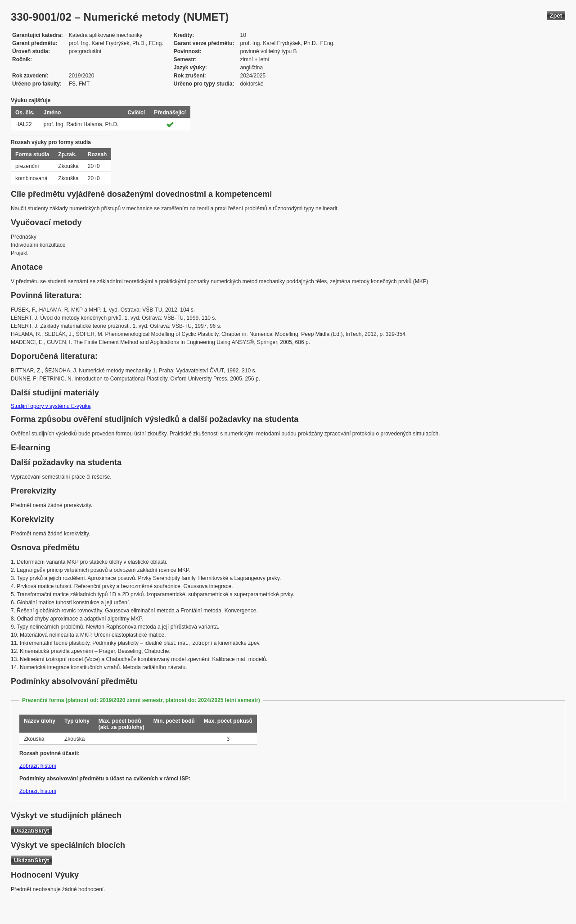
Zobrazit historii (38, 766)
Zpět (556, 16)
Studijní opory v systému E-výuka (51, 406)
